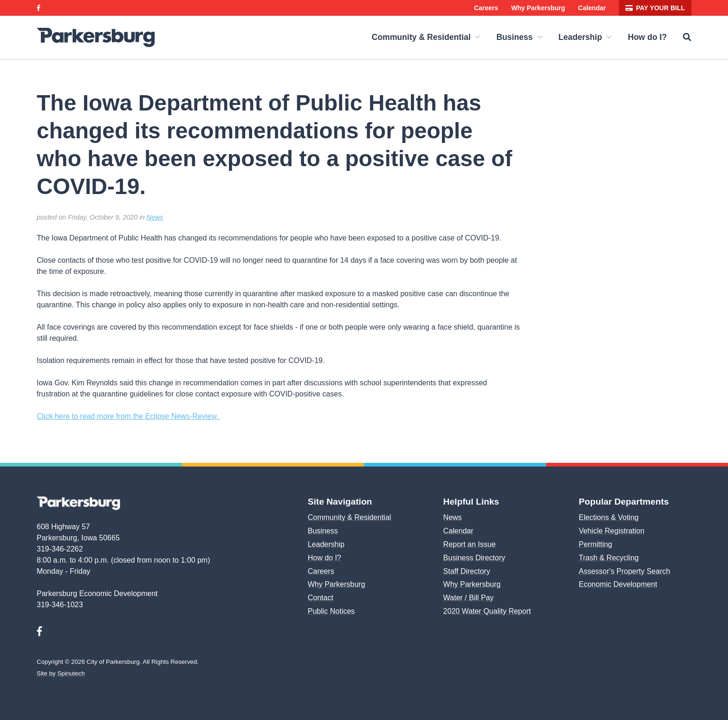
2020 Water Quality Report (486, 611)
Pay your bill (657, 8)
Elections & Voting (608, 517)
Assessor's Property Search (624, 571)
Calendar (595, 8)
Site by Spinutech (60, 673)
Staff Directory (467, 571)
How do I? (648, 37)
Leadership (588, 37)
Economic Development (617, 584)
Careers (489, 8)
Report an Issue (469, 544)
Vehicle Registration (611, 531)
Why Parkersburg (542, 8)
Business (525, 37)
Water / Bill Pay (469, 598)
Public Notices (332, 611)
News (152, 217)
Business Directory (474, 558)
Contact (320, 598)
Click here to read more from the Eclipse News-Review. (127, 416)
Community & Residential (435, 37)
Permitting (595, 544)
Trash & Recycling (607, 558)
